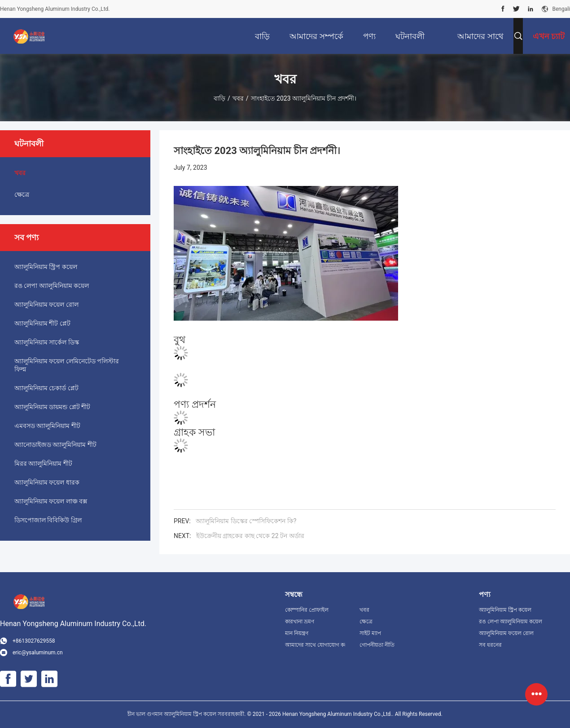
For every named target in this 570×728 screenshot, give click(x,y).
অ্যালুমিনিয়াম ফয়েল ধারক (47, 482)
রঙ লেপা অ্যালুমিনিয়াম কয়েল (52, 286)
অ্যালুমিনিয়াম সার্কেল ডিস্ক (47, 342)
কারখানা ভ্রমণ (300, 622)
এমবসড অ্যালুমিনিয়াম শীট (47, 426)
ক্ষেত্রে (22, 194)
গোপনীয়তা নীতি (377, 645)
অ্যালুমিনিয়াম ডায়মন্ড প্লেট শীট (52, 407)
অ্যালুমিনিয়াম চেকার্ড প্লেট (46, 388)
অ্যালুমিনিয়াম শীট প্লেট (42, 323)
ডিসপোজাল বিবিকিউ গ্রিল (48, 520)
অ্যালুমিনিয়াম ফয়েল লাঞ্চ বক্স (51, 501)
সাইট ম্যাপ (370, 633)
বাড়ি (219, 98)
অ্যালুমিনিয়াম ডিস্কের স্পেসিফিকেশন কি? (246, 521)
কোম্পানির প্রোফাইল (307, 610)
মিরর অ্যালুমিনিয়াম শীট (43, 463)
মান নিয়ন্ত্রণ (297, 633)
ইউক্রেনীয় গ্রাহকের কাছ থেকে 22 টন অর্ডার (250, 536)
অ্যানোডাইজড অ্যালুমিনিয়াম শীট (55, 445)
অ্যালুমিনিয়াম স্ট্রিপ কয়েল (46, 267)
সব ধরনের (490, 645)
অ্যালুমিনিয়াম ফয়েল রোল (46, 304)
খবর (238, 98)
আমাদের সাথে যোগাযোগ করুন (315, 645)
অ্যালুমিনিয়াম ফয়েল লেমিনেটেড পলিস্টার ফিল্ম (67, 365)
